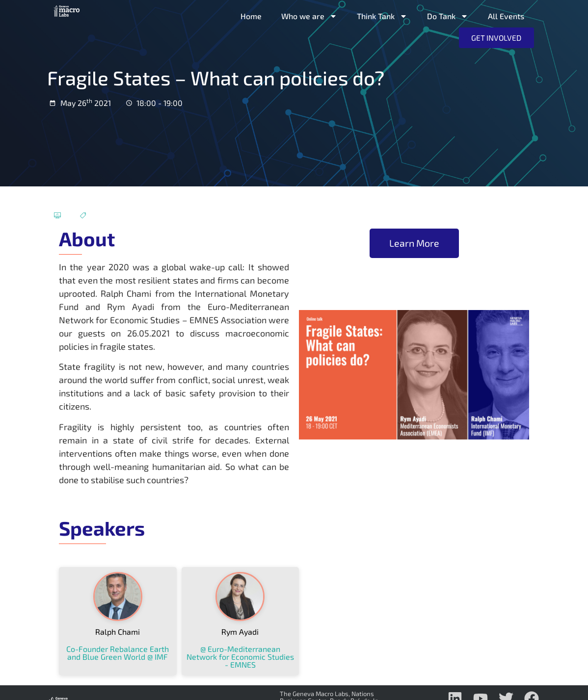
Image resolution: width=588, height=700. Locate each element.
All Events (506, 16)
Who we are (309, 16)
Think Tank (382, 16)
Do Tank (448, 16)
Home (251, 16)
